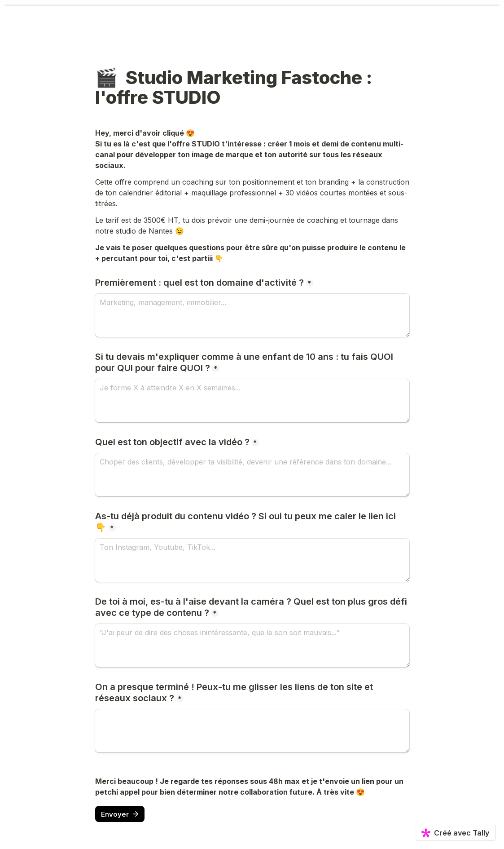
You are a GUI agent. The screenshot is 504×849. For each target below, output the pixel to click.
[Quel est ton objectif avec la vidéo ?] (252, 475)
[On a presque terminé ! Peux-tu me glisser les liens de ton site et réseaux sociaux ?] (252, 731)
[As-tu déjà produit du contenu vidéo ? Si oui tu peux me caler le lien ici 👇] (252, 560)
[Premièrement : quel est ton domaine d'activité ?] (252, 315)
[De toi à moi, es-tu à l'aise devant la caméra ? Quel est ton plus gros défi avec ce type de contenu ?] (252, 646)
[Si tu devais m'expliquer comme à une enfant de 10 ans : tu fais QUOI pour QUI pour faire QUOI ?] (252, 401)
